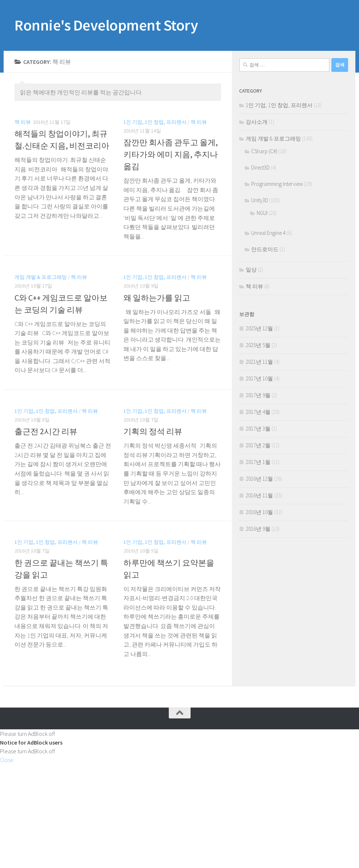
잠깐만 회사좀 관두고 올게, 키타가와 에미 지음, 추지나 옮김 (171, 154)
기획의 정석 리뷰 (153, 431)
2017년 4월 (258, 412)
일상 (251, 270)
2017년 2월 (258, 445)
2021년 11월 (259, 362)
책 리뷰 (23, 122)
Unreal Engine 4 (268, 233)
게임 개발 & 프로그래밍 (41, 277)
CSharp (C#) (264, 151)
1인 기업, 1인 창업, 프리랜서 (155, 122)
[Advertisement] (179, 815)
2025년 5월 (258, 345)
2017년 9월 (258, 395)
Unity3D (260, 200)
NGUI (262, 213)
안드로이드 (265, 249)
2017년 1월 (258, 462)
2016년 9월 (258, 529)
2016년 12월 (259, 479)
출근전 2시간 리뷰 (46, 431)
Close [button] (7, 760)
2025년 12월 (259, 328)
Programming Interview (277, 184)
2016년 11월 (259, 495)
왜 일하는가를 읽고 (157, 298)
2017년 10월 (259, 378)
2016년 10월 (259, 512)
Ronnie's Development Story (106, 25)
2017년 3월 (258, 429)
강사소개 (257, 122)
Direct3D (260, 168)
